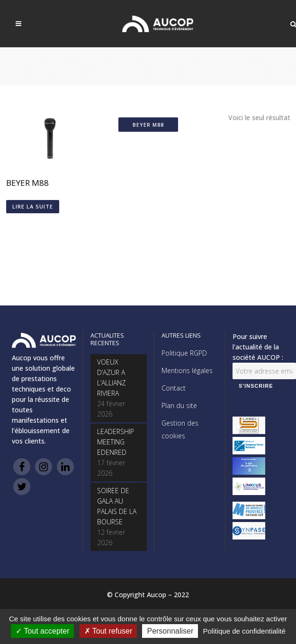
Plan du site (179, 405)
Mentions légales (187, 370)
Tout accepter (42, 631)
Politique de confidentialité (244, 631)
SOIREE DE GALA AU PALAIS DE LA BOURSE (117, 506)
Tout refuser (108, 631)
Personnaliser (170, 631)
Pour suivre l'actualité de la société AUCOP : (258, 347)
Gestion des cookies (180, 429)
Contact (174, 388)
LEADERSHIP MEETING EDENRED (116, 442)
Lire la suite (33, 206)
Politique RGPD (184, 353)
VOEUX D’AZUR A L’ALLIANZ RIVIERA (112, 378)
